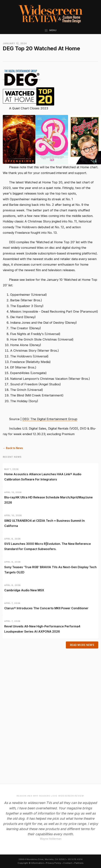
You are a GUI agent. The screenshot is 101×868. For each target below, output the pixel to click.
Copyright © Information (31, 863)
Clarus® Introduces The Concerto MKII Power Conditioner (46, 608)
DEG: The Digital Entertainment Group (50, 419)
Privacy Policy (53, 863)
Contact (68, 863)
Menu (50, 30)
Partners (79, 863)
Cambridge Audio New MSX (24, 590)
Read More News (82, 645)
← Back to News (13, 448)
